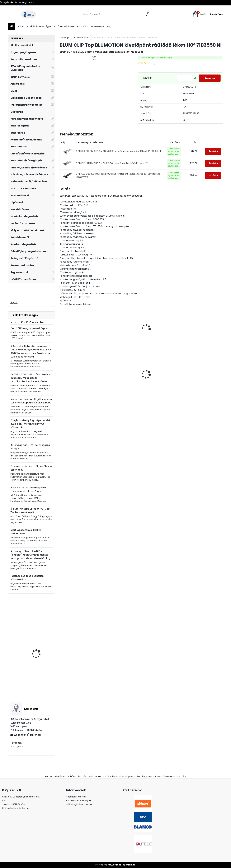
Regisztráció (28, 2)
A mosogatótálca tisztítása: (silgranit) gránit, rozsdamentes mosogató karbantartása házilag (30, 555)
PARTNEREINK (98, 26)
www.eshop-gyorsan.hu (122, 865)
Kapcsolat (83, 26)
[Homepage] (12, 27)
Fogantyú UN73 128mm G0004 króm (39, 616)
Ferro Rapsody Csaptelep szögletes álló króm (40, 673)
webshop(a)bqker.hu (27, 735)
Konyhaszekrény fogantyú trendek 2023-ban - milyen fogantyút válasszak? (30, 424)
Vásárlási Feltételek (64, 26)
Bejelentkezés (10, 2)
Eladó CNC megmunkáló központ (30, 328)
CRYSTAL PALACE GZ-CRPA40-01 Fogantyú (121, 381)
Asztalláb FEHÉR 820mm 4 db (201, 380)
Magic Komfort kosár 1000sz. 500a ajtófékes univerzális (78, 380)
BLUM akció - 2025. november (27, 322)
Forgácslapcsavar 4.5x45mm (37, 644)
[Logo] (28, 14)
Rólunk (21, 26)
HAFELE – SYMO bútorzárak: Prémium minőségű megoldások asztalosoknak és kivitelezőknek (31, 378)
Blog (109, 26)
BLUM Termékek (81, 37)
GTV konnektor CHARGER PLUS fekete (160, 374)
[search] (148, 14)
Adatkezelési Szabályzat (79, 801)
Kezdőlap (64, 37)
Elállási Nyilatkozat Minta (79, 804)
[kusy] (184, 78)
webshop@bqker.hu (18, 808)
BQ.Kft (14, 303)
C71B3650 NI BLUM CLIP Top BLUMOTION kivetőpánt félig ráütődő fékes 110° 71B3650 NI (118, 151)
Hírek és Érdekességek (39, 26)
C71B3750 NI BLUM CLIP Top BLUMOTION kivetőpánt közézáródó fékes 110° (112, 163)
